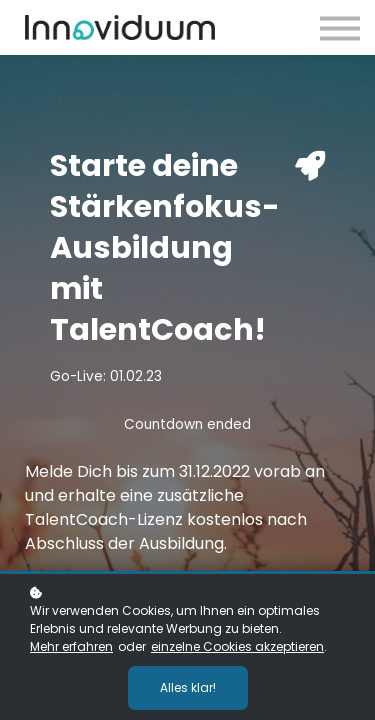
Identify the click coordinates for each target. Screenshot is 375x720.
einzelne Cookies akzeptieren (237, 646)
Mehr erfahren (71, 646)
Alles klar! (188, 687)
